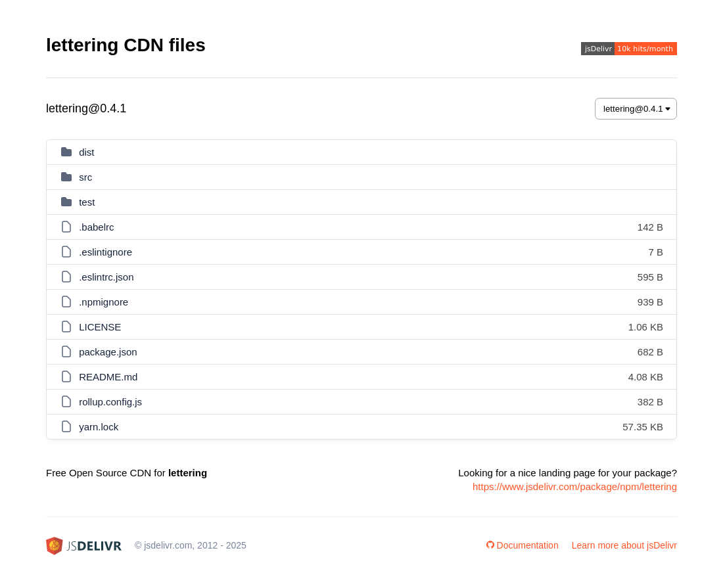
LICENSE (100, 327)
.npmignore (104, 302)
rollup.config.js (110, 402)
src (85, 177)
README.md (108, 377)
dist (86, 152)
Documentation (523, 545)
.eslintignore (105, 252)
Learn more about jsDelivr (624, 545)
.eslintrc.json (106, 277)
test (87, 202)
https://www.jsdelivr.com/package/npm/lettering (575, 486)
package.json (108, 352)
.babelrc (96, 227)
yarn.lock (99, 427)
